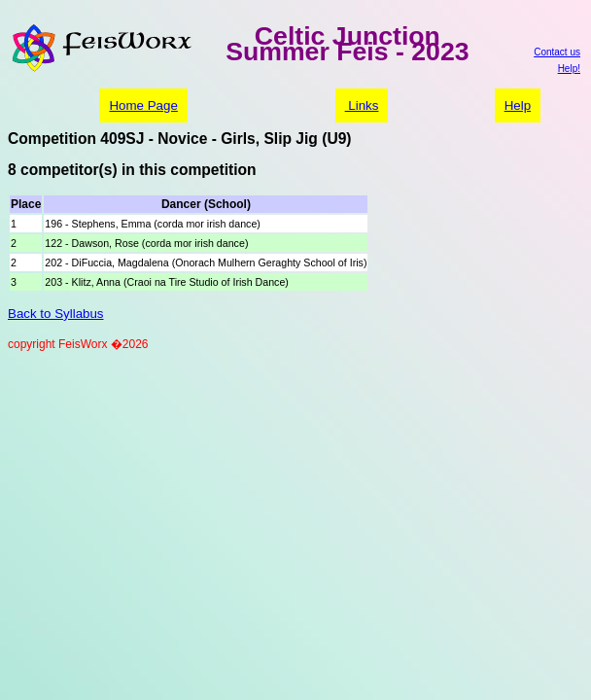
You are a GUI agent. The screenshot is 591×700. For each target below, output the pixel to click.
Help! (569, 69)
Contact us (557, 52)
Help (518, 105)
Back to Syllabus (56, 314)
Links (362, 105)
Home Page (143, 105)
